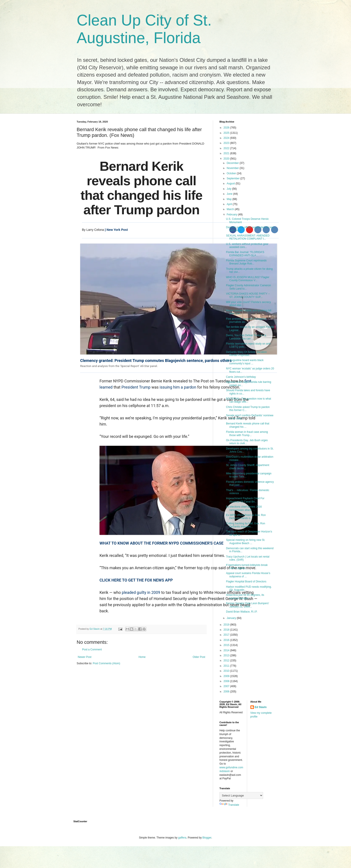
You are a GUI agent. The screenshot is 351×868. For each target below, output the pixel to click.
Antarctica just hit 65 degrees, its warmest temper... (245, 596)
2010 (227, 671)
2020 (227, 159)
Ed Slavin (261, 707)
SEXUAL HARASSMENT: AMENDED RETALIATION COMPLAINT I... (248, 237)
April (230, 204)
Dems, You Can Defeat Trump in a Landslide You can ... (246, 337)
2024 (227, 138)
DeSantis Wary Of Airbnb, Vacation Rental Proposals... (246, 354)
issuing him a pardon (178, 387)
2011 (227, 666)
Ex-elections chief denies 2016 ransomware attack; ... (244, 508)
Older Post (199, 657)
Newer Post (85, 657)
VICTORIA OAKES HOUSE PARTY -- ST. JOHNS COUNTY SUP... (248, 295)
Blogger (207, 838)
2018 (227, 630)
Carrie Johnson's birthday (241, 377)
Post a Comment (92, 650)
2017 (227, 635)
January (232, 618)
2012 (227, 661)
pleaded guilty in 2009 (141, 592)
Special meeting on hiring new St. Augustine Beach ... (246, 541)
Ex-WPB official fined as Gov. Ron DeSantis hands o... (246, 517)
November (233, 168)
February (232, 215)
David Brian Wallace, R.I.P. (242, 612)
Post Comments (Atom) (106, 663)
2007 (227, 686)
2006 (227, 692)
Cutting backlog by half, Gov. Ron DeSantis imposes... (246, 525)
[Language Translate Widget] (241, 796)
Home (142, 657)
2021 (227, 153)
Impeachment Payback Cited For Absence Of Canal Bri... (245, 500)
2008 (227, 681)
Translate (229, 805)
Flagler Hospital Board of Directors (246, 582)
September (233, 178)
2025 (227, 133)
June (230, 194)
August (231, 184)
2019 (227, 625)
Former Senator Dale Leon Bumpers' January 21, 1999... (248, 605)
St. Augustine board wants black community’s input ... (245, 362)
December (233, 163)
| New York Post (116, 230)
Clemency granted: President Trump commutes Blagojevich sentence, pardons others (156, 361)
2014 (227, 650)
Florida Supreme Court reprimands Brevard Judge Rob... (246, 262)
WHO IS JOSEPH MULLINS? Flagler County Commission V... (248, 279)
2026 (227, 128)
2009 (227, 676)
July (229, 189)
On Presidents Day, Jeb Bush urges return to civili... (247, 442)
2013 (227, 655)
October (232, 173)
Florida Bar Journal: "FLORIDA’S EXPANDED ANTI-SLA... (245, 254)
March (231, 209)
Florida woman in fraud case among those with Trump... (247, 433)
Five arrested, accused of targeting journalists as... (246, 320)
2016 (227, 640)
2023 (227, 143)
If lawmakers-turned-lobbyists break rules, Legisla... (247, 567)
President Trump (136, 387)
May (230, 199)
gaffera (182, 838)
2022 (227, 148)
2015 (227, 645)
